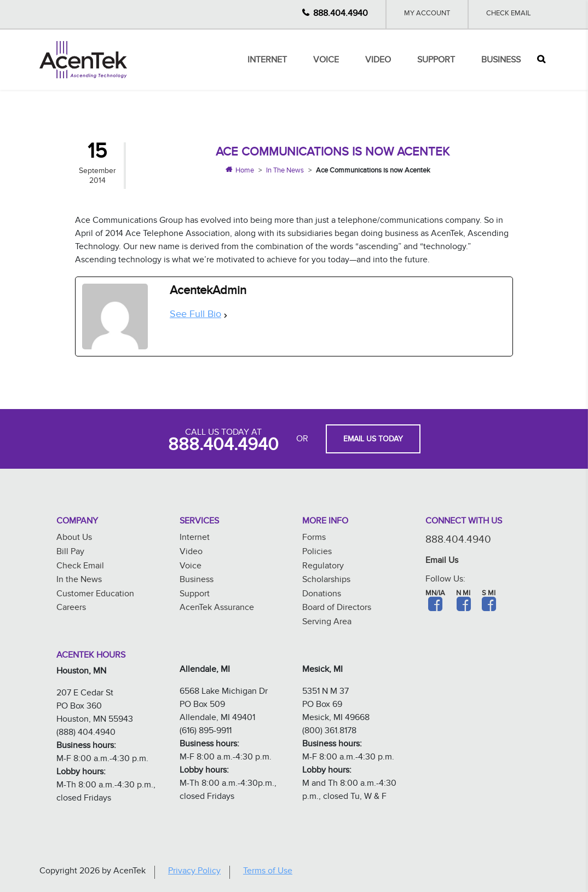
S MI (489, 594)
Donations (322, 595)
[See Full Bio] (226, 316)
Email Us (442, 562)
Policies (317, 553)
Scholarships (326, 581)
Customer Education (95, 595)
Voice (326, 61)
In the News (79, 581)
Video (378, 61)
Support (436, 61)
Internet (267, 61)
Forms (314, 539)
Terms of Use (268, 872)
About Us (74, 539)
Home (245, 171)
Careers (71, 609)
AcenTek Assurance (217, 609)
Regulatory (323, 567)
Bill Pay (70, 553)
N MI (463, 594)
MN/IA (435, 594)
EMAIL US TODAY (373, 440)
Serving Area (327, 623)
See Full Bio (195, 316)
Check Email (509, 14)
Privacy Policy (194, 872)
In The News (285, 171)
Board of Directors (337, 609)
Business (501, 61)
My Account (427, 14)
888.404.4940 (341, 15)
